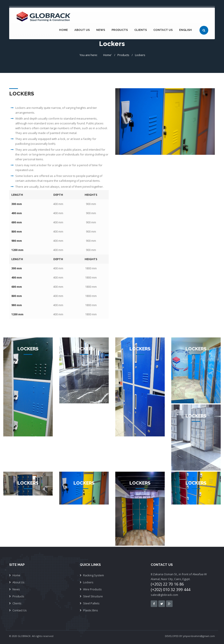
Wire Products (92, 589)
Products (120, 30)
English (185, 30)
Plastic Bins (91, 610)
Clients (141, 30)
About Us (82, 30)
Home (63, 30)
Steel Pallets (91, 603)
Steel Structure (93, 596)
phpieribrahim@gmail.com (199, 636)
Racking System (94, 575)
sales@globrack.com (164, 595)
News (101, 30)
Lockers (140, 55)
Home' (108, 55)
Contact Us (163, 30)
